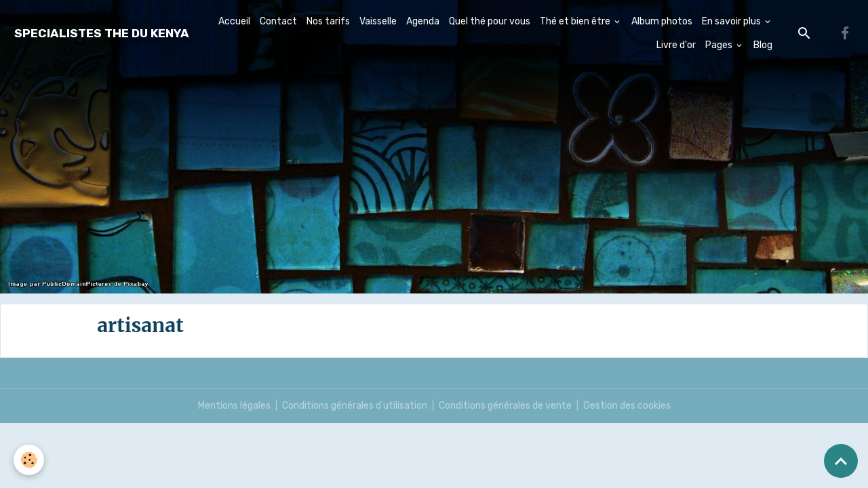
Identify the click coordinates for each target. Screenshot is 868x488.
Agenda (423, 21)
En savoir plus (732, 21)
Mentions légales (234, 406)
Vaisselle (378, 21)
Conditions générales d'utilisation (355, 406)
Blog (763, 45)
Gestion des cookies (627, 406)
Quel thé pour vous (490, 21)
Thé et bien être (576, 21)
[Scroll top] (841, 461)
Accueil (234, 21)
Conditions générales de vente (505, 406)
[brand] (102, 34)
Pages (720, 45)
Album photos (662, 21)
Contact (278, 21)
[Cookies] (29, 460)
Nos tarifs (328, 21)
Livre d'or (676, 45)
